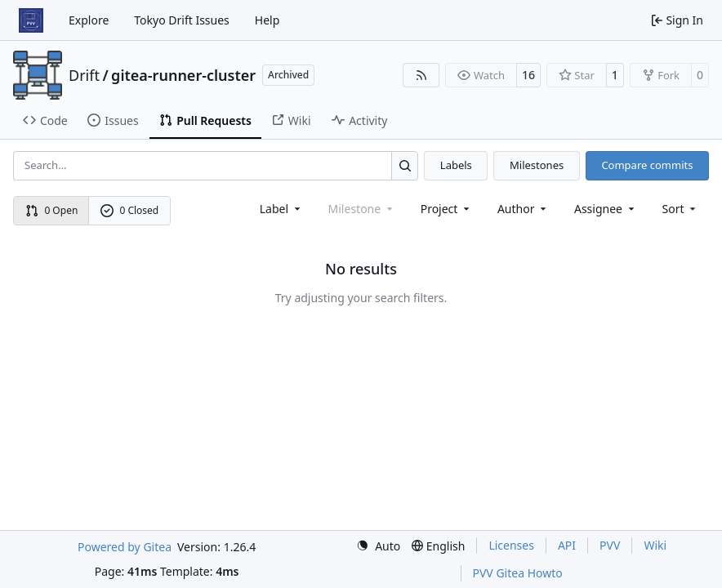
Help (267, 20)
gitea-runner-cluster (183, 75)
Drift (84, 75)
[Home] (31, 20)
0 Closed (130, 210)
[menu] (681, 209)
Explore (89, 20)
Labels (456, 165)
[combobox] (281, 209)
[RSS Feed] (421, 75)
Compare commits (647, 165)
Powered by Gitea (125, 547)
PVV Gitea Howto (518, 573)
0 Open (52, 210)
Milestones (537, 165)
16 (528, 75)
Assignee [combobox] (606, 209)
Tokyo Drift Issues (182, 20)
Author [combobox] (523, 209)
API (567, 545)
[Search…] (405, 165)
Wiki (655, 545)
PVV (610, 545)
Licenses (511, 545)
